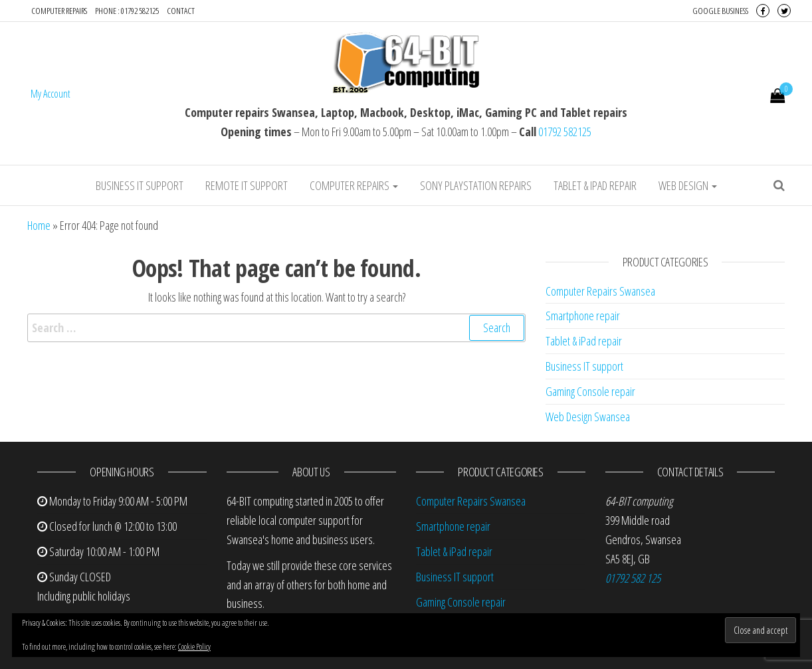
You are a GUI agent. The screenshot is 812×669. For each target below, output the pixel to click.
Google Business (720, 11)
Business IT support (140, 185)
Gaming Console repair (590, 391)
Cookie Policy (194, 647)
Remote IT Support (247, 185)
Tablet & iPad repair (595, 185)
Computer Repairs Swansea (600, 291)
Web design (688, 185)
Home (39, 225)
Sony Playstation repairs (476, 185)
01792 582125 (565, 132)
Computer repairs (59, 11)
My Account (51, 94)
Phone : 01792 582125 (127, 11)
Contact (181, 11)
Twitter (784, 11)
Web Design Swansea (588, 417)
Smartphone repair (583, 316)
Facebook (763, 11)
